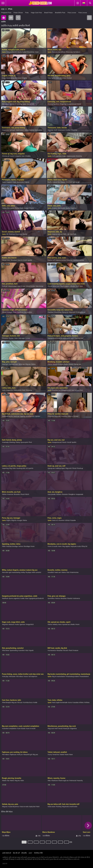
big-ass (5, 807)
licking (50, 104)
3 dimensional (81, 312)
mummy (74, 208)
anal (37, 52)
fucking (59, 807)
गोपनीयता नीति (38, 853)
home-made (19, 208)
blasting (12, 442)
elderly (55, 624)
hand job (67, 729)
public (74, 442)
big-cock (72, 312)
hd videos (6, 104)
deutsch (12, 624)
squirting (6, 468)
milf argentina (57, 156)
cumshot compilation (10, 729)
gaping (23, 416)
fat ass (20, 703)
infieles (87, 703)
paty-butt (33, 807)
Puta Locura (72, 13)
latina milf (52, 260)
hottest (69, 78)
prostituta (62, 52)
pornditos (52, 598)
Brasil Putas (48, 13)
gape (25, 104)
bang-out (65, 312)
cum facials (22, 729)
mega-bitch (30, 624)
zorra (70, 703)
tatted (62, 755)
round (12, 156)
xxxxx (26, 677)
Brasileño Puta (60, 13)
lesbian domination (36, 130)
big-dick (5, 624)
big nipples (66, 546)
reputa (27, 182)
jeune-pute (25, 442)
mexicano (19, 234)
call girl (5, 286)
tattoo (28, 338)
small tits (56, 755)
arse (60, 624)
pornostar (21, 182)
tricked (76, 416)
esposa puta (71, 156)
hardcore (21, 312)
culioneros (77, 598)
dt (8, 234)
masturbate (18, 390)
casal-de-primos (14, 807)
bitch (27, 494)
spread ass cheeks (69, 624)
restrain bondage (12, 546)
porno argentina (15, 598)
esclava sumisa (79, 260)
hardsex (51, 312)
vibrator (73, 286)
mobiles (64, 416)
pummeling (14, 650)
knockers (14, 260)
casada (73, 520)
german (23, 624)
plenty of (13, 104)
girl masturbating (15, 572)
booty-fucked (22, 52)
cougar (20, 520)
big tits (18, 781)
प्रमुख (3, 9)
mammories (75, 572)
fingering (63, 104)
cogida (25, 78)
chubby (28, 156)
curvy (50, 755)
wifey (23, 572)
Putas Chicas (18, 13)
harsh (65, 442)
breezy (71, 364)
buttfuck (5, 598)
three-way (70, 52)
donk (67, 755)
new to (70, 416)
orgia (64, 156)
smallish (51, 572)
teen (16, 338)
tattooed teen (14, 364)
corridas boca (28, 703)
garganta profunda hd (55, 338)
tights (9, 520)
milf (56, 130)
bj (16, 78)
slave (20, 78)
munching (58, 312)
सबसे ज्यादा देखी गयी (11, 18)
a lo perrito (30, 468)
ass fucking (76, 390)
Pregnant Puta (6, 13)
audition (56, 104)
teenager (22, 338)
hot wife (5, 572)
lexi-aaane (11, 208)
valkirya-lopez (60, 468)
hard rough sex (64, 781)
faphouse (13, 755)
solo (4, 390)
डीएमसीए (24, 853)
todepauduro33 (12, 52)
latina (27, 130)
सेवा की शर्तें (16, 853)
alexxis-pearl (13, 286)
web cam (58, 572)
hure (15, 312)
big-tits (14, 520)
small (69, 442)
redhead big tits (8, 416)
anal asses (52, 807)
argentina (74, 729)
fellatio (59, 494)
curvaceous (52, 650)
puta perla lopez (69, 338)
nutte (17, 624)
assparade (80, 494)
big (11, 468)
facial (5, 260)
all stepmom (33, 677)
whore (21, 546)
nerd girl (5, 364)
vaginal (9, 182)
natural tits (56, 182)
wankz (63, 182)
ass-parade (52, 494)
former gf (6, 156)
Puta (27, 13)
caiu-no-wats (24, 807)
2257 (30, 853)
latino (12, 781)
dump (18, 442)
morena (62, 520)
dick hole (63, 78)
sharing (20, 104)
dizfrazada (62, 208)
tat (8, 781)
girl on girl (76, 182)
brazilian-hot (57, 390)
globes (38, 416)
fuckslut (5, 338)
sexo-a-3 (55, 520)
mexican (70, 260)
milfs (50, 182)
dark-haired (20, 130)
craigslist (18, 156)
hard (71, 650)
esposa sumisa (57, 234)
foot (31, 442)
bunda (70, 598)
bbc (50, 781)
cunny (32, 208)
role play (6, 677)
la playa (29, 572)
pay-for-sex (22, 286)
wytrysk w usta (76, 546)
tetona (58, 598)
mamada (6, 442)
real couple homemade (60, 703)
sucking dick (21, 468)
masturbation (84, 677)
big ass (28, 364)
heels (4, 781)
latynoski (58, 416)
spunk (31, 650)
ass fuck (73, 234)
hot (82, 390)
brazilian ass (30, 416)
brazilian (64, 598)
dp (68, 234)
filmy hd (51, 416)
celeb (23, 598)
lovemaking (11, 78)
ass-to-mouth (23, 260)
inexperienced (72, 104)
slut (58, 78)
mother (68, 130)
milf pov (20, 755)
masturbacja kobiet (73, 677)
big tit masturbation (59, 677)
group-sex (52, 468)
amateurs (77, 52)
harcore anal (79, 338)
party (68, 208)
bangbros (72, 494)
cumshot (22, 650)
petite (30, 260)
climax (68, 520)
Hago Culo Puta (36, 13)
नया (18, 18)
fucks (66, 364)
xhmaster (13, 677)
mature (55, 208)
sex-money (40, 286)
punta (25, 234)
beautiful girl (28, 755)
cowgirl (10, 312)
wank (79, 104)
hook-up (12, 234)
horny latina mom (54, 286)
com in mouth (53, 546)
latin (65, 234)
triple (15, 182)
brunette (29, 390)
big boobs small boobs (70, 807)
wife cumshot (37, 572)
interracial (62, 130)
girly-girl (13, 130)
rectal (61, 729)
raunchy (80, 781)
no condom (28, 312)
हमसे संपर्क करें (7, 853)
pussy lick (31, 104)
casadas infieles (78, 703)
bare (71, 755)
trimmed (69, 182)
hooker (12, 338)
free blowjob (7, 703)
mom (33, 546)
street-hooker (31, 286)
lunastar (65, 494)
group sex (78, 364)
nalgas (27, 208)
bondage (27, 546)
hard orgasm (65, 286)
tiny (50, 78)
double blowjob (58, 364)
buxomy (55, 52)
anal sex (17, 416)
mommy (75, 130)
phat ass (22, 364)
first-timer (6, 650)
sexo (4, 182)
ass (23, 156)
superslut (6, 130)
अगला (71, 843)
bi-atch (66, 650)
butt (24, 390)
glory (54, 78)
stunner (51, 130)
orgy (4, 78)
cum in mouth (31, 729)
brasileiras (31, 52)
